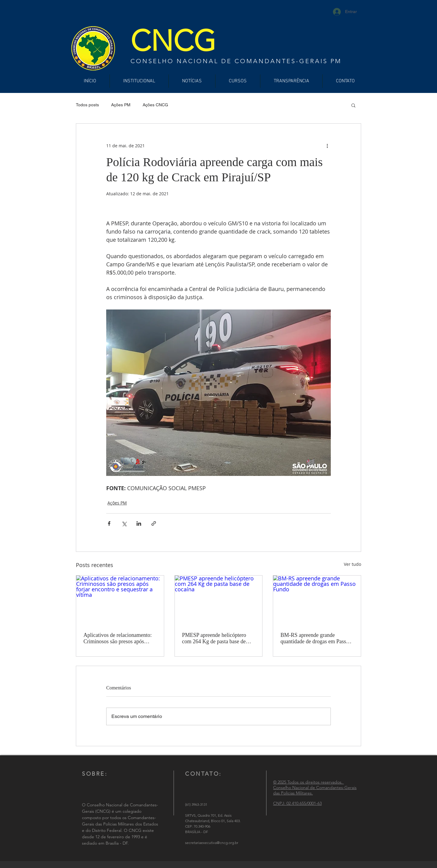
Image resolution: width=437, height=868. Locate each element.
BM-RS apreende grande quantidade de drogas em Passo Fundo (315, 638)
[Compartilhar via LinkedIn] (139, 523)
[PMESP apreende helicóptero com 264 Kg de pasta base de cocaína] (219, 600)
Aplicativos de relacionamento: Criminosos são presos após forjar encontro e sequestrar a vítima (118, 638)
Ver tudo (352, 564)
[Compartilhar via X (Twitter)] (124, 523)
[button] (353, 105)
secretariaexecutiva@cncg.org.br (212, 843)
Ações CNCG (155, 105)
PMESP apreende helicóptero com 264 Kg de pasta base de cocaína (214, 638)
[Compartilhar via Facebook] (109, 523)
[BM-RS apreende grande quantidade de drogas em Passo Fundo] (317, 600)
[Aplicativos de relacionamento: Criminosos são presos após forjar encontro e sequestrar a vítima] (120, 600)
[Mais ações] (327, 145)
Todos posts (87, 105)
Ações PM (121, 105)
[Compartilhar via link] (154, 523)
